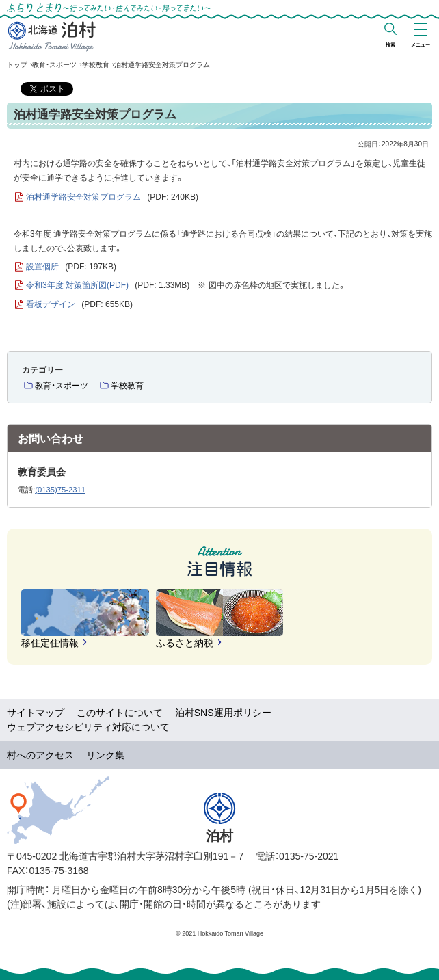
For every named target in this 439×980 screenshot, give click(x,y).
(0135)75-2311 (60, 490)
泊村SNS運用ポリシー (223, 713)
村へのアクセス (40, 755)
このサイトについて (120, 713)
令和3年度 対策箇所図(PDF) (108, 286)
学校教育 (96, 65)
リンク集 (105, 755)
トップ (17, 65)
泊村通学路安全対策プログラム (112, 197)
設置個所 (71, 267)
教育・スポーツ (54, 65)
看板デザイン (79, 305)
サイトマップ (36, 713)
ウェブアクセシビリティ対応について (88, 727)
